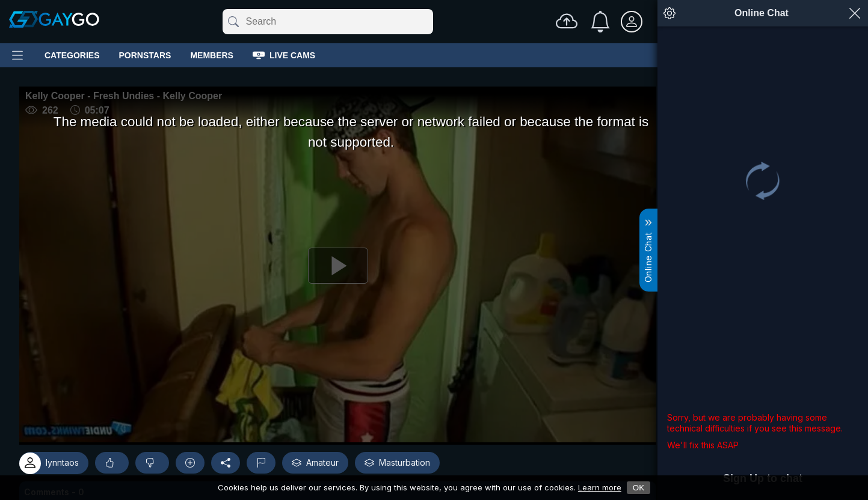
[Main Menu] (17, 55)
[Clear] (431, 22)
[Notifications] (600, 22)
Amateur (315, 463)
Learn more (600, 487)
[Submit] (232, 22)
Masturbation (397, 463)
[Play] (338, 266)
